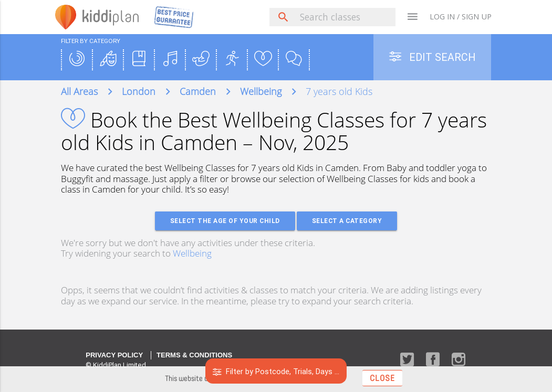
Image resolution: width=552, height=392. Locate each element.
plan (111, 17)
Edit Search (432, 57)
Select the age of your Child (225, 221)
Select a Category (347, 221)
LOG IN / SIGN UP (461, 17)
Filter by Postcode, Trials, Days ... (276, 371)
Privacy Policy (114, 355)
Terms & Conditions (194, 355)
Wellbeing (192, 253)
